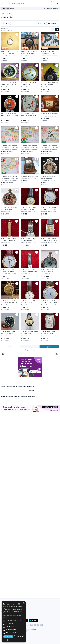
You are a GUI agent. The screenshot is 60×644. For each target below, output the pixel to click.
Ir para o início (30, 350)
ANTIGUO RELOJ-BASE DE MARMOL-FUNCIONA (29, 53)
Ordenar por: (42, 23)
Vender (12, 8)
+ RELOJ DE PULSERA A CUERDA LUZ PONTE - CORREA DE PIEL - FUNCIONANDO (9, 271)
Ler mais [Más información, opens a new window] (10, 613)
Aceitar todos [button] (8, 637)
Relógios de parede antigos (48, 87)
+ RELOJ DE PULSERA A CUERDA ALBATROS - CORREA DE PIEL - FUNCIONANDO (49, 333)
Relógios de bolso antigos (8, 56)
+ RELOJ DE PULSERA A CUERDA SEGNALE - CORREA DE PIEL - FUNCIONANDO (29, 302)
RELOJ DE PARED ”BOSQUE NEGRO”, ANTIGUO (50, 84)
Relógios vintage (6, 118)
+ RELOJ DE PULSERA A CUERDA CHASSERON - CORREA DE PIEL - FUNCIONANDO (9, 239)
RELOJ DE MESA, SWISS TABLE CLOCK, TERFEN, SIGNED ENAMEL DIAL (9, 84)
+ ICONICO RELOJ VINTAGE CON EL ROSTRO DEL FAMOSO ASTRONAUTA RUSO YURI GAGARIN (10, 208)
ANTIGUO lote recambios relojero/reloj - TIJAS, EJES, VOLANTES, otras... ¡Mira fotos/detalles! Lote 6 (50, 146)
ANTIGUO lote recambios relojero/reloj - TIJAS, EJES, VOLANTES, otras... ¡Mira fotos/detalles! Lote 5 (10, 146)
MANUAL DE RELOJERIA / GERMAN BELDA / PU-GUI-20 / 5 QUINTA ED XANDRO (50, 53)
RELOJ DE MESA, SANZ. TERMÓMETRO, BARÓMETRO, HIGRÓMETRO (30, 84)
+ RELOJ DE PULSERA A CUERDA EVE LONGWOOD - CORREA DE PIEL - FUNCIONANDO (50, 208)
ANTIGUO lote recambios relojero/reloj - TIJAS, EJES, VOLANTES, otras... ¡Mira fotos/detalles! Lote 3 (10, 177)
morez (18, 397)
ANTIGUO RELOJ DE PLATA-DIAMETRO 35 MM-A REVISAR (10, 53)
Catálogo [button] (5, 8)
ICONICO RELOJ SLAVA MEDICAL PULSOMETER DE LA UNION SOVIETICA (30, 115)
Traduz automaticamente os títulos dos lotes (17, 354)
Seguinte (49, 347)
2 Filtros (6, 23)
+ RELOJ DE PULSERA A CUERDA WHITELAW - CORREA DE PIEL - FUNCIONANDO (29, 208)
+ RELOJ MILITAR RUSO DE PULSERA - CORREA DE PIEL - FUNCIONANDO (30, 333)
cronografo (31, 397)
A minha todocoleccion (51, 8)
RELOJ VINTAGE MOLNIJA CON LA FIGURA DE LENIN (9, 115)
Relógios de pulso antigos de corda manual (29, 211)
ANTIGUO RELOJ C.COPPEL (50, 114)
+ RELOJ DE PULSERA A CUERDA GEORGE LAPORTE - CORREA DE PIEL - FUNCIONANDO (50, 239)
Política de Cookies (32, 631)
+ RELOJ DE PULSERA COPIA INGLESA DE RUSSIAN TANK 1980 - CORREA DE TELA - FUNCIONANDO (8, 333)
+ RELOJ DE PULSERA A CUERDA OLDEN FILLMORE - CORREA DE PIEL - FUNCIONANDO (50, 302)
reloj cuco (24, 397)
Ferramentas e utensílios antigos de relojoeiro (50, 56)
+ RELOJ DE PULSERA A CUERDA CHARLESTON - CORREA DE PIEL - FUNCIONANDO (29, 271)
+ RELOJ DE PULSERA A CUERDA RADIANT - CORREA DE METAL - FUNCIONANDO (29, 239)
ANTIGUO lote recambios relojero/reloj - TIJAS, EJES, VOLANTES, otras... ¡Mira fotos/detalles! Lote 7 (30, 146)
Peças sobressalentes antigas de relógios (10, 149)
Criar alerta (30, 391)
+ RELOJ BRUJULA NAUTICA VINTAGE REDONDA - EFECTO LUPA (49, 271)
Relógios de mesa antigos (28, 56)
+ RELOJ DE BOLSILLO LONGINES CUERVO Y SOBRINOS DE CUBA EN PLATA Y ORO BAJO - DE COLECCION (49, 177)
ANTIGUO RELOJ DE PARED (30, 176)
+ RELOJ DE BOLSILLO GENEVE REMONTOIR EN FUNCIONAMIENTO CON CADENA (9, 302)
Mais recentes (52, 23)
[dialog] (14, 622)
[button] (14, 616)
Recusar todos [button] (19, 637)
